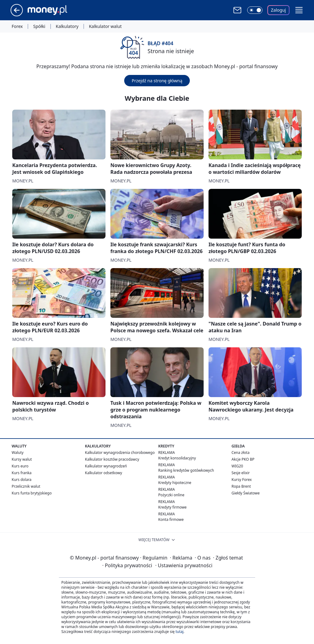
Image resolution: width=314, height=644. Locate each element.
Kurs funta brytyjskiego (32, 493)
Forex (17, 26)
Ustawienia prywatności (184, 565)
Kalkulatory (67, 26)
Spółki (39, 26)
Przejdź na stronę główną (157, 81)
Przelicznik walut (26, 486)
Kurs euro (20, 466)
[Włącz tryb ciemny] (255, 10)
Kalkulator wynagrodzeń (106, 466)
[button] (299, 10)
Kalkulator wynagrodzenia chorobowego (120, 453)
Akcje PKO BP (243, 459)
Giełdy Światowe (246, 493)
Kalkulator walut (105, 26)
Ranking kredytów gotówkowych (186, 470)
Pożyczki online (171, 495)
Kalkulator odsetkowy (103, 473)
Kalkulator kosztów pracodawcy (112, 459)
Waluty (18, 453)
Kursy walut (22, 459)
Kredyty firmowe (172, 507)
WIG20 (237, 466)
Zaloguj (279, 10)
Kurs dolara (22, 480)
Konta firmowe (171, 519)
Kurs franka (22, 473)
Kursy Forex (242, 480)
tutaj (179, 632)
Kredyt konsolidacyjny (177, 458)
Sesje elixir (241, 473)
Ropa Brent (241, 486)
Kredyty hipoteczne (175, 483)
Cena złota (241, 453)
